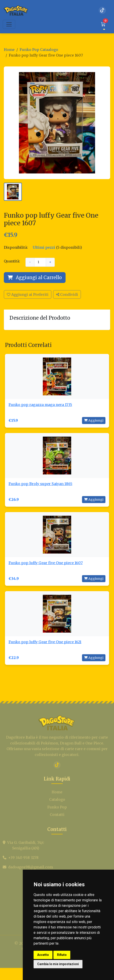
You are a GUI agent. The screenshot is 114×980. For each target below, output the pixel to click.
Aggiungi (94, 420)
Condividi (67, 294)
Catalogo (57, 810)
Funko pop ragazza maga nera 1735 (40, 405)
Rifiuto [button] (62, 955)
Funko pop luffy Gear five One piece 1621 (45, 642)
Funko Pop (57, 818)
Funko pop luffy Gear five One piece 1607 (46, 563)
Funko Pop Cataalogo (39, 50)
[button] (103, 24)
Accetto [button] (43, 955)
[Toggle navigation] (9, 24)
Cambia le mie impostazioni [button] (58, 964)
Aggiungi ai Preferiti (28, 294)
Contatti (57, 825)
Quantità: (12, 261)
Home (9, 50)
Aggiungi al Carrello (35, 277)
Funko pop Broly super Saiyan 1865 (40, 484)
